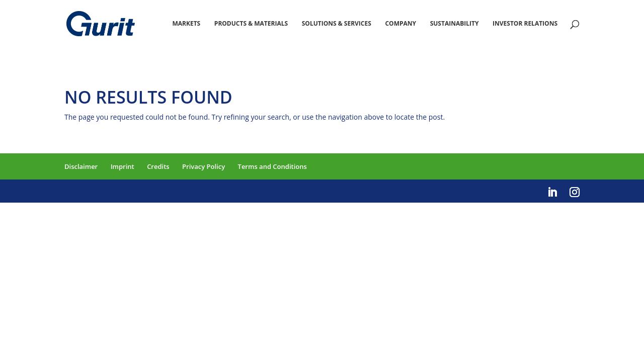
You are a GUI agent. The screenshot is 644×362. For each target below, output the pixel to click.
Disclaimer (81, 166)
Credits (158, 166)
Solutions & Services (337, 24)
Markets (186, 24)
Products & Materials (251, 24)
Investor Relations (525, 24)
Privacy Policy (204, 166)
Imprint (123, 166)
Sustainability (455, 24)
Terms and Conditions (272, 166)
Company (400, 24)
